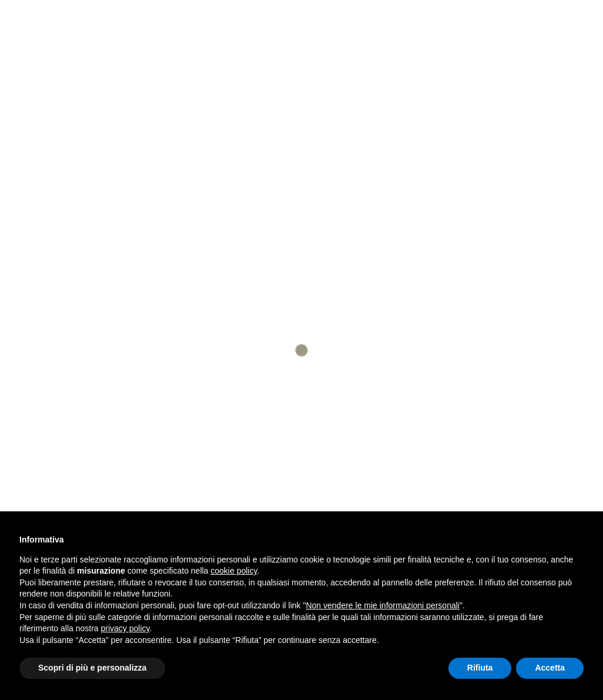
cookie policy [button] (234, 571)
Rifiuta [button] (480, 668)
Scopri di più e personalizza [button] (92, 668)
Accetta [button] (550, 668)
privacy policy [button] (125, 628)
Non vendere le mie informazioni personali (382, 605)
